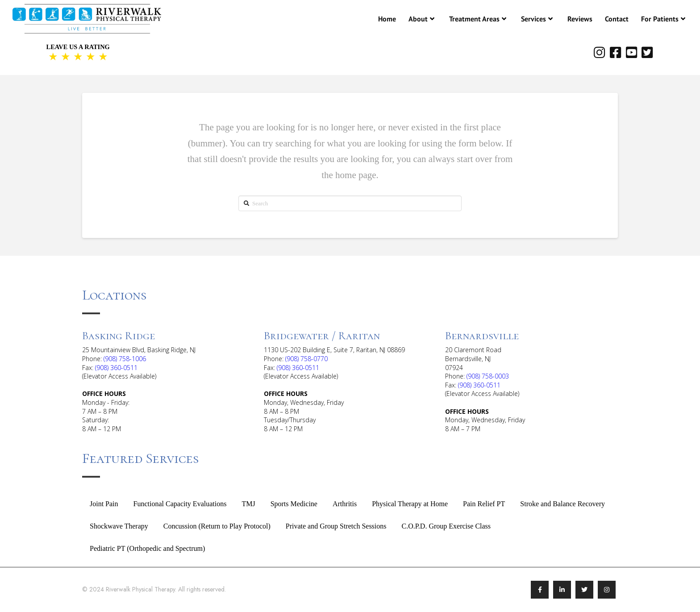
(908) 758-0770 (306, 359)
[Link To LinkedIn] (562, 590)
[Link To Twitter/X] (584, 590)
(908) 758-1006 (125, 359)
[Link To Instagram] (607, 590)
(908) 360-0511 (116, 368)
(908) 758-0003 (488, 376)
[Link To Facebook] (540, 590)
